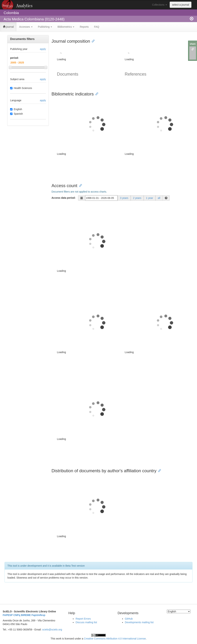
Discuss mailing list (86, 622)
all (159, 198)
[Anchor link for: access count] (80, 185)
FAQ (97, 27)
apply (43, 49)
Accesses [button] (26, 27)
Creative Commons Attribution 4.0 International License (115, 639)
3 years (124, 198)
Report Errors (83, 619)
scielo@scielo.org (52, 630)
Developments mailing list (139, 622)
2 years (137, 198)
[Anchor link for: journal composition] (92, 41)
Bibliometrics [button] (66, 27)
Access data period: (64, 198)
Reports (84, 27)
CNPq (17, 615)
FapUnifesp (38, 615)
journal (8, 27)
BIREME (26, 615)
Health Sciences (21, 88)
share (193, 44)
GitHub (129, 619)
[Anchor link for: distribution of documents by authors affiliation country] (159, 470)
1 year (150, 198)
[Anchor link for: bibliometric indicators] (96, 94)
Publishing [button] (45, 27)
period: (14, 58)
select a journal (181, 5)
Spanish (17, 114)
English (16, 109)
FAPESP (8, 615)
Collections (159, 5)
